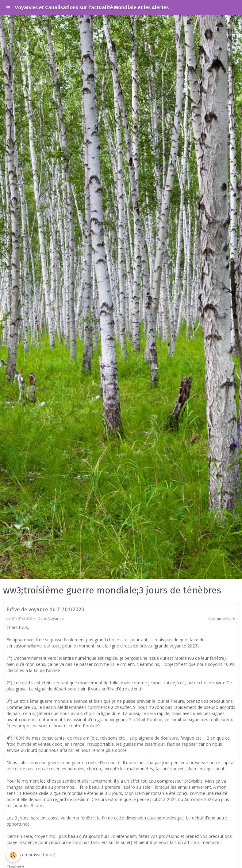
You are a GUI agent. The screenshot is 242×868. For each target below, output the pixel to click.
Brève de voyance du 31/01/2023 (45, 609)
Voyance (56, 618)
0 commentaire (222, 618)
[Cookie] (13, 855)
